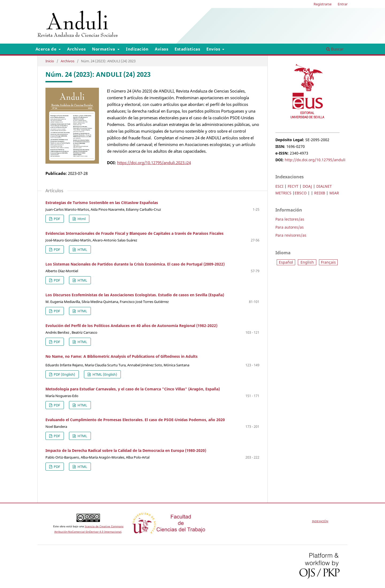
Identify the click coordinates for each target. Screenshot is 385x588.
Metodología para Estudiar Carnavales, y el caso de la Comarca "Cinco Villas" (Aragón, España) (133, 389)
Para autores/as (290, 227)
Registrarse (323, 4)
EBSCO (301, 193)
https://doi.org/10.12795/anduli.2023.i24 (154, 163)
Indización (137, 49)
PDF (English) (64, 374)
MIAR (334, 193)
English (307, 262)
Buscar (335, 49)
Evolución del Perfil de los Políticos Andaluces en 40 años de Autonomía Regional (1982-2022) (131, 326)
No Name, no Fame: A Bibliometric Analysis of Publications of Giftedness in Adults (122, 356)
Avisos (161, 49)
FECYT (293, 186)
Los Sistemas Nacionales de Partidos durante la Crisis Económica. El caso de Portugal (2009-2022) (135, 264)
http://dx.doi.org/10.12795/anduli (315, 160)
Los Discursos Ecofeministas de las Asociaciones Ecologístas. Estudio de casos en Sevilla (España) (135, 295)
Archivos (76, 49)
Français (328, 262)
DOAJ (307, 186)
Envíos (214, 49)
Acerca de (47, 49)
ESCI (279, 186)
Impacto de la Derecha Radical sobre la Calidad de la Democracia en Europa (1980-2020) (126, 450)
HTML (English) (104, 374)
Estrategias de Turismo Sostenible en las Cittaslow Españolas (102, 203)
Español (286, 262)
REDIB (320, 193)
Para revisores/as (291, 235)
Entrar (343, 4)
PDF (57, 219)
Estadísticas (187, 49)
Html (81, 219)
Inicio (50, 61)
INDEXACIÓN (320, 521)
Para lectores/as (290, 219)
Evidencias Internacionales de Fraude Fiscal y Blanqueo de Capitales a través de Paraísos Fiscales (134, 233)
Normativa (104, 49)
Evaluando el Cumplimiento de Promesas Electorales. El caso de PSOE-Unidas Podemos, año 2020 (135, 420)
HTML (82, 249)
